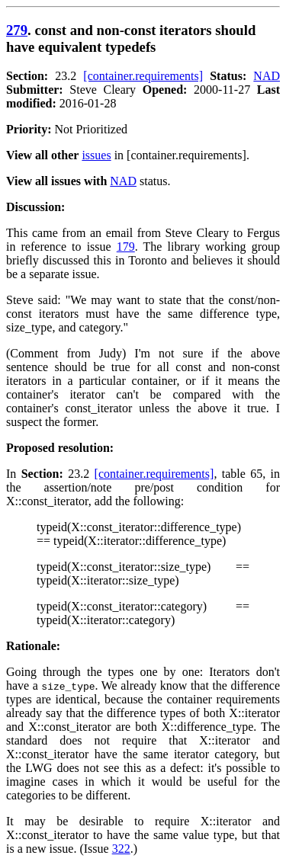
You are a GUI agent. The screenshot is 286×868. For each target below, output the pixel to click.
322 (121, 849)
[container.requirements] (143, 76)
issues (96, 155)
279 (17, 30)
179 (126, 247)
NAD (267, 76)
